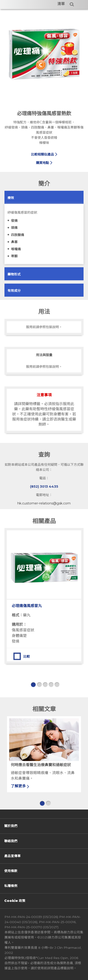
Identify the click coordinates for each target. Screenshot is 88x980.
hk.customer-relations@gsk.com (44, 503)
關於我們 (11, 826)
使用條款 (11, 871)
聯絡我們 (11, 841)
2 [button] (39, 685)
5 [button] (57, 685)
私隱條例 (11, 886)
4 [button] (51, 685)
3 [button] (45, 685)
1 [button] (33, 685)
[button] (11, 198)
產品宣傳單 (12, 856)
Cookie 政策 (15, 901)
